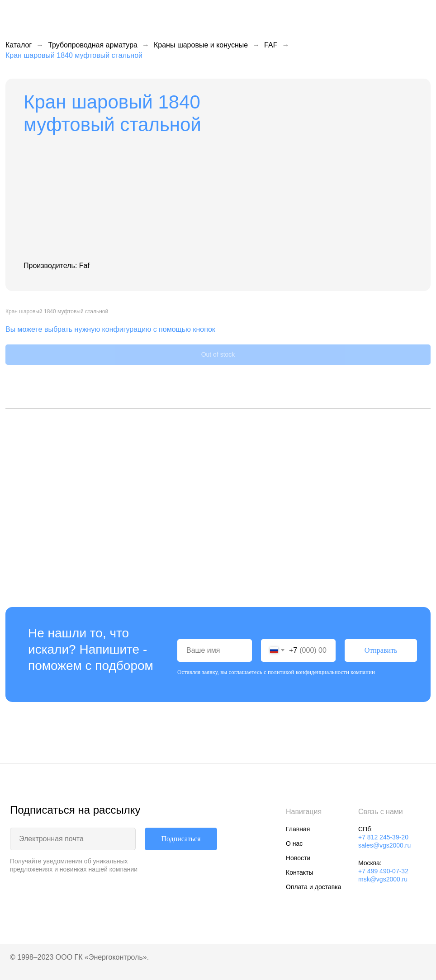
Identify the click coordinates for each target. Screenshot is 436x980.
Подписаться (181, 839)
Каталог (19, 45)
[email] (73, 839)
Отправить (381, 650)
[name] (215, 650)
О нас (294, 843)
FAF (271, 45)
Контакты (299, 872)
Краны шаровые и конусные (201, 45)
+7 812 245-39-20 (383, 837)
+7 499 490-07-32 (383, 871)
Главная (298, 829)
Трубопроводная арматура (93, 45)
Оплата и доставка (313, 887)
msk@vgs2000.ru (383, 879)
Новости (298, 858)
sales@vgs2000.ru (384, 845)
